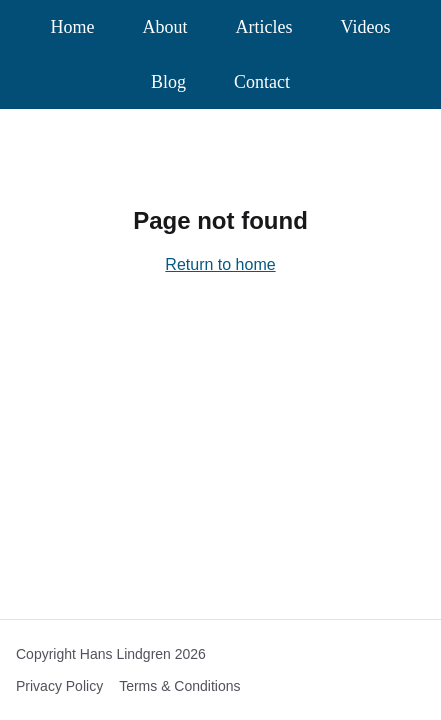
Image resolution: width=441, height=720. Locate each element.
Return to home (220, 264)
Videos (366, 27)
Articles (264, 27)
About (165, 27)
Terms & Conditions (179, 686)
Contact (262, 82)
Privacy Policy (59, 686)
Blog (168, 82)
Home (73, 27)
